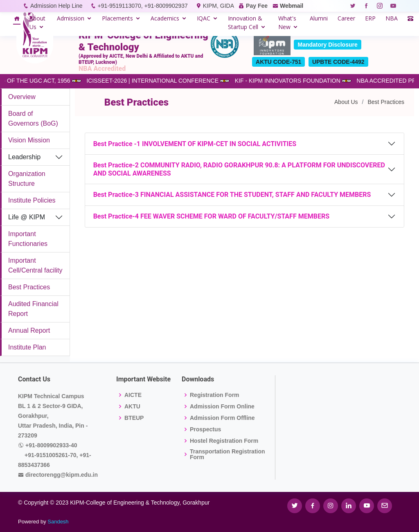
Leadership (24, 157)
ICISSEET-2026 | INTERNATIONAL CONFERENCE (158, 81)
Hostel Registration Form (224, 441)
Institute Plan (27, 347)
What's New (287, 23)
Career (346, 18)
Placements (117, 18)
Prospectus (205, 429)
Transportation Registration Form (228, 454)
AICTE (133, 395)
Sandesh (58, 522)
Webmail (292, 6)
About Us (37, 23)
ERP (370, 18)
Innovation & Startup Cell (245, 23)
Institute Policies (32, 200)
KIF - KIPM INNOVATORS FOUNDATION (293, 81)
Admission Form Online (222, 406)
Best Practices (29, 287)
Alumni (319, 18)
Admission (71, 18)
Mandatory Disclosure (327, 45)
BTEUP (134, 418)
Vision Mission (29, 140)
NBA (392, 18)
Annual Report (29, 330)
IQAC (204, 18)
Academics (165, 18)
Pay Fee (257, 6)
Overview (22, 97)
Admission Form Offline (222, 418)
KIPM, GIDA (218, 6)
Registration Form (215, 395)
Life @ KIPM (27, 217)
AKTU (132, 406)
